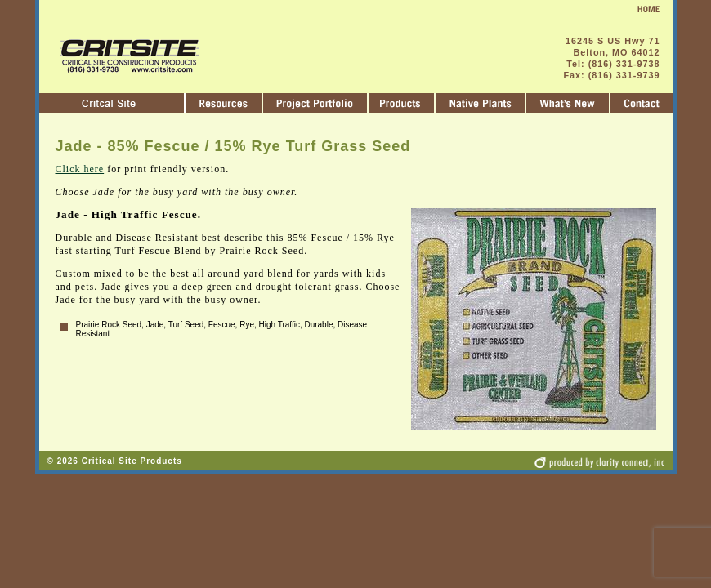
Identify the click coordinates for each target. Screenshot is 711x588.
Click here (80, 169)
